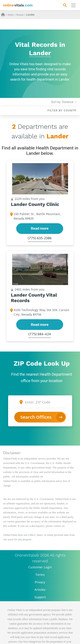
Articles (40, 590)
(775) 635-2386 (40, 239)
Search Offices (36, 418)
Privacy (40, 583)
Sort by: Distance (62, 102)
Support (40, 597)
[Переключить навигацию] (73, 5)
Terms (40, 575)
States (10, 15)
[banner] (18, 5)
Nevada (20, 15)
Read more (40, 228)
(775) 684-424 (40, 335)
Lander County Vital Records (34, 298)
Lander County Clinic (35, 204)
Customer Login (40, 568)
